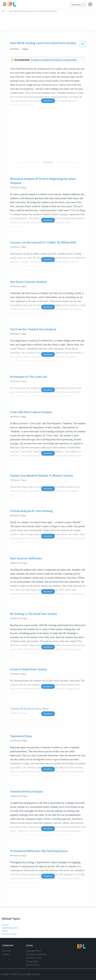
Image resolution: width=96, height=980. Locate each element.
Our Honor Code (34, 958)
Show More (48, 101)
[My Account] (91, 4)
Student (5, 931)
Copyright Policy (33, 951)
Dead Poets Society (9, 934)
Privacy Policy (32, 961)
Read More (48, 220)
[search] (84, 5)
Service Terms (32, 965)
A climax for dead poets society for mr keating (54, 60)
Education (6, 925)
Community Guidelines (36, 954)
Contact (6, 954)
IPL (3, 11)
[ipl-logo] (12, 6)
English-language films (10, 928)
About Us (6, 951)
